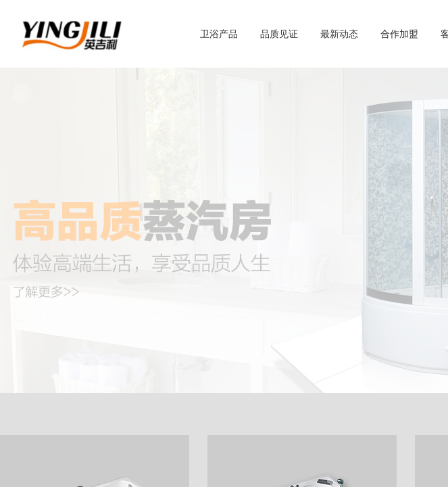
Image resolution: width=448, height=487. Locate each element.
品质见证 (279, 34)
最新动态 (339, 34)
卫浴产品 (219, 34)
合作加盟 (399, 34)
